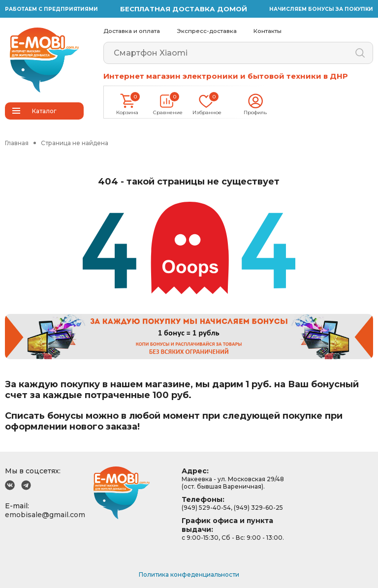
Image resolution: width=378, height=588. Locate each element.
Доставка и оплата (132, 31)
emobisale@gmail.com (45, 515)
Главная (17, 143)
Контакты (268, 31)
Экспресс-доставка (207, 31)
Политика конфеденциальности (189, 574)
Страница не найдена (75, 143)
